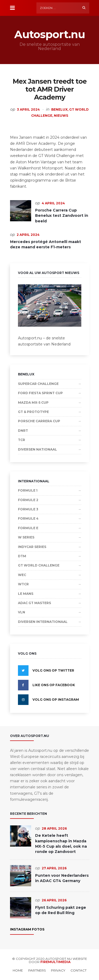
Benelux (59, 109)
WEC (22, 575)
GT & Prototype (33, 412)
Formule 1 (28, 490)
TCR (22, 440)
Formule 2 (28, 500)
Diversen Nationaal (37, 449)
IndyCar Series (32, 547)
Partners (37, 970)
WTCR (23, 584)
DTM (22, 556)
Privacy (58, 970)
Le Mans (26, 594)
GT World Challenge (39, 565)
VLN (22, 612)
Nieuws (61, 116)
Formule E (28, 528)
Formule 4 (28, 518)
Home (18, 970)
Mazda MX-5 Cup (33, 403)
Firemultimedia (55, 962)
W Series (26, 537)
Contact (79, 970)
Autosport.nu (50, 34)
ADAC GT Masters (34, 603)
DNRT (23, 431)
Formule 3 (28, 509)
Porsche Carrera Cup (39, 421)
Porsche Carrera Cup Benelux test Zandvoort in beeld (62, 216)
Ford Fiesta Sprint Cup (40, 393)
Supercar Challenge (38, 384)
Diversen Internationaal (43, 622)
